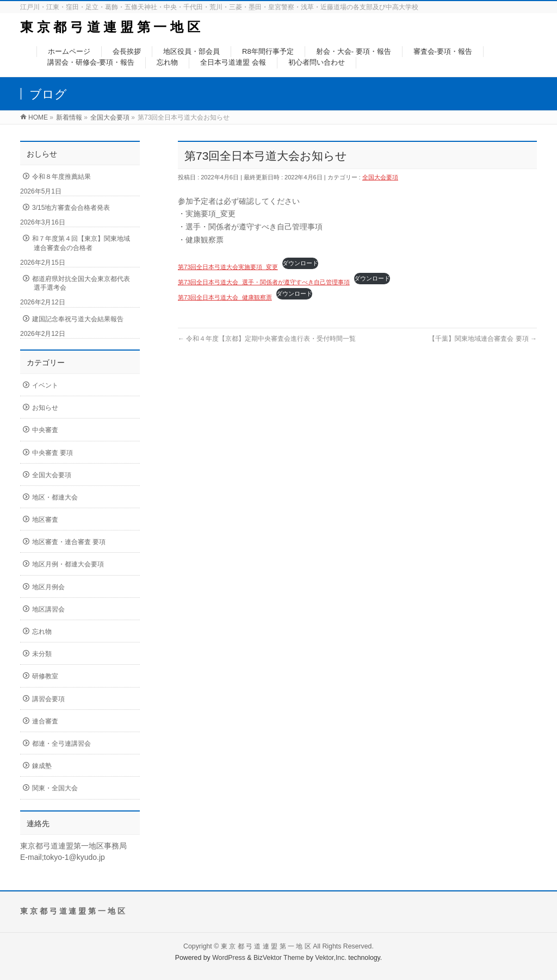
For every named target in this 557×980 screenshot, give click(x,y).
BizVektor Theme (279, 958)
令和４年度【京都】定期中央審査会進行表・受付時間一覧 (267, 339)
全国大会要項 (380, 177)
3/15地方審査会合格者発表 (71, 208)
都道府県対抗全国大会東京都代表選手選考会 (81, 283)
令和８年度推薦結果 (61, 177)
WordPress (229, 958)
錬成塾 (42, 766)
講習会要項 (48, 699)
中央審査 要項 (52, 453)
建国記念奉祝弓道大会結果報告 (78, 319)
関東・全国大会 (55, 788)
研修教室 (45, 676)
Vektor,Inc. (331, 958)
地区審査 (45, 520)
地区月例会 (48, 587)
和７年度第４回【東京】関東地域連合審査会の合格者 (81, 243)
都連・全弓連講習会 (61, 744)
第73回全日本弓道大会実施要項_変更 (228, 267)
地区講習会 (48, 609)
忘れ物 (42, 632)
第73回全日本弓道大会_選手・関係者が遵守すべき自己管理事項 (264, 282)
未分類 (42, 654)
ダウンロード (300, 263)
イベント (45, 385)
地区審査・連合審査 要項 (69, 542)
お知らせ (45, 408)
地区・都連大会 (55, 497)
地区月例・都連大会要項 (68, 564)
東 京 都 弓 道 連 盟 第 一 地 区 (110, 27)
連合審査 (45, 721)
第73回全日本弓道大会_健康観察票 (225, 297)
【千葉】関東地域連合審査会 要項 (483, 339)
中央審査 (45, 430)
